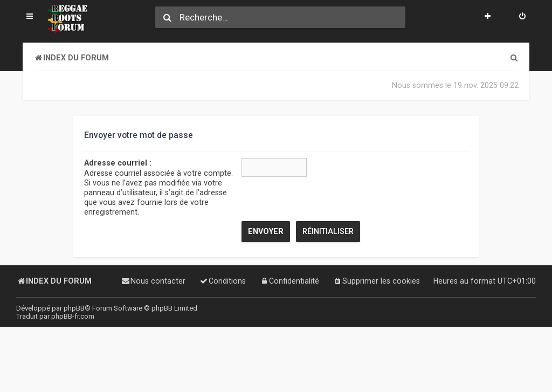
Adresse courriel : (118, 163)
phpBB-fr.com (73, 316)
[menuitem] (522, 17)
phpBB (74, 308)
